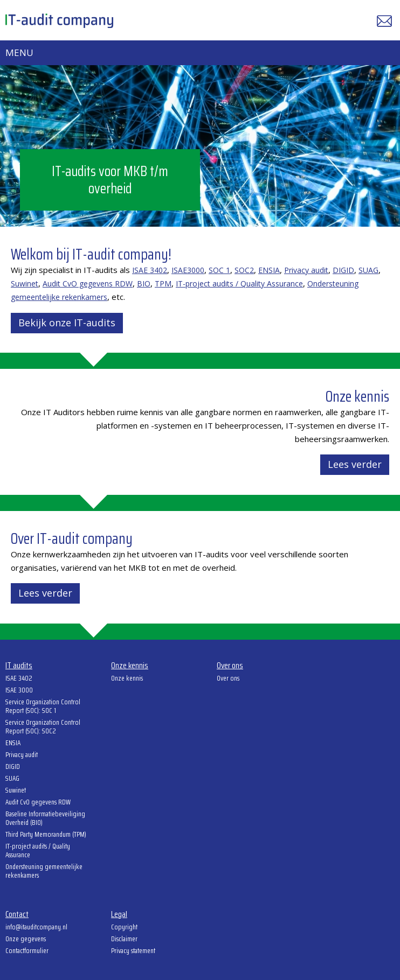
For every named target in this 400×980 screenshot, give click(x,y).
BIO (144, 283)
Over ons (230, 666)
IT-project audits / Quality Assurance (239, 283)
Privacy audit (306, 270)
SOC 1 (219, 270)
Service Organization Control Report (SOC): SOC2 (43, 727)
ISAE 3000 (19, 691)
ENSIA (269, 270)
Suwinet (25, 283)
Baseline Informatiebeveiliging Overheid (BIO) (45, 819)
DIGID (343, 270)
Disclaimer (124, 940)
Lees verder (355, 464)
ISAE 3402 (150, 270)
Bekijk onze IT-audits (67, 323)
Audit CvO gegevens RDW (88, 283)
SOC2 (244, 270)
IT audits (19, 666)
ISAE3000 (188, 270)
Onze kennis (130, 666)
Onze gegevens (26, 940)
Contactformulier (27, 951)
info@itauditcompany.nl (36, 928)
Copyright (124, 928)
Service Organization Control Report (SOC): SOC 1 (43, 707)
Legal (119, 915)
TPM (163, 283)
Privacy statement (133, 951)
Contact (17, 915)
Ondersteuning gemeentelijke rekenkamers (44, 872)
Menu (19, 52)
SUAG (368, 270)
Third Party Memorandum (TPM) (46, 835)
